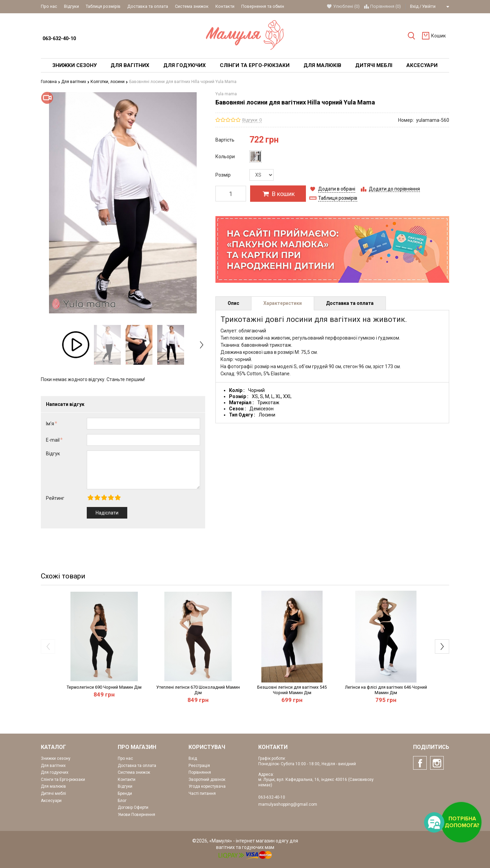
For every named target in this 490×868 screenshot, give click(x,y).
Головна (51, 82)
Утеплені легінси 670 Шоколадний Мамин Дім (198, 690)
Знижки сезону (56, 758)
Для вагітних (75, 82)
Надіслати (107, 513)
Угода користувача (207, 786)
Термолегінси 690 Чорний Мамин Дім (104, 687)
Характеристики (283, 303)
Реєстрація (199, 766)
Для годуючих (55, 772)
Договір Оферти (133, 807)
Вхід (414, 6)
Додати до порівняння (394, 189)
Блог (122, 801)
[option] (76, 345)
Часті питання (202, 793)
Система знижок (192, 6)
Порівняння (200, 772)
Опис (233, 303)
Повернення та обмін (263, 6)
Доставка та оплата (148, 6)
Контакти (225, 6)
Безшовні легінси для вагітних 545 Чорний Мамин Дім (292, 690)
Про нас (49, 6)
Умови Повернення (136, 815)
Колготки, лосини (109, 82)
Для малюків (53, 786)
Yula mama (226, 94)
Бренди (125, 793)
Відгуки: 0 (252, 120)
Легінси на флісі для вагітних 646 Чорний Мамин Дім (386, 690)
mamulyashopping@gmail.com (288, 804)
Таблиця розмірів (103, 6)
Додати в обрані (337, 189)
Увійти (429, 6)
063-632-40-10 (59, 39)
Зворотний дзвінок (207, 780)
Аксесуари (51, 801)
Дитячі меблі (53, 793)
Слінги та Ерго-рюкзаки (63, 780)
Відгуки (71, 6)
